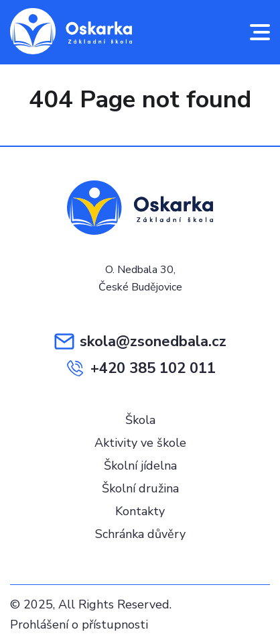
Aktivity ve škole (140, 443)
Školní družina (140, 488)
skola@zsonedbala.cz (140, 341)
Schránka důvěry (140, 534)
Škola (140, 420)
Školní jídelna (140, 466)
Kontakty (140, 511)
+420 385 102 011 (140, 368)
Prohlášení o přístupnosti (79, 625)
